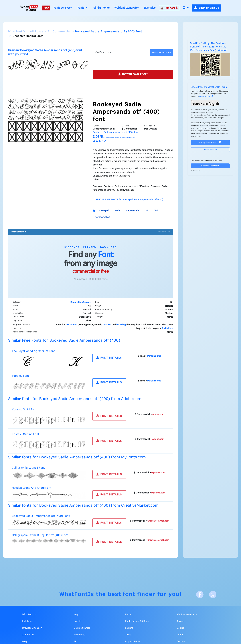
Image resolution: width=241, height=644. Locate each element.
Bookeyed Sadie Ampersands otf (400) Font (41, 516)
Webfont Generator (127, 8)
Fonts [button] (81, 8)
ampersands (133, 211)
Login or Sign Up (207, 8)
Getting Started (82, 628)
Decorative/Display (81, 302)
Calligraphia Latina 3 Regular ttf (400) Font (40, 535)
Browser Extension (32, 628)
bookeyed (104, 211)
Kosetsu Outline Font (26, 434)
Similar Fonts (101, 8)
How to (78, 621)
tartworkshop (103, 217)
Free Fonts (79, 635)
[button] (186, 8)
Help (76, 615)
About (180, 635)
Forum (129, 615)
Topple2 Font (20, 376)
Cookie (180, 628)
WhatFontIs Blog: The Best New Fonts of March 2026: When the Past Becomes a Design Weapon (209, 47)
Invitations (168, 328)
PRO (46, 8)
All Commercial (59, 32)
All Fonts (37, 32)
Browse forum (210, 150)
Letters (129, 628)
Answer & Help (206, 96)
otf (146, 211)
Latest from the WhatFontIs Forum (209, 87)
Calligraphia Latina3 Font (28, 468)
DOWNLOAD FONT (133, 74)
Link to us (27, 621)
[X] (213, 595)
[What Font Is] (29, 8)
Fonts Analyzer (63, 8)
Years (128, 635)
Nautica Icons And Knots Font (32, 488)
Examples (150, 8)
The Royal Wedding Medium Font (33, 351)
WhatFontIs (17, 32)
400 (156, 211)
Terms (180, 621)
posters (107, 325)
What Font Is (29, 615)
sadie (118, 211)
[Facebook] (200, 595)
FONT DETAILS (109, 358)
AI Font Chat (29, 635)
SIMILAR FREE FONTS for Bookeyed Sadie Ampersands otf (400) (129, 200)
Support (169, 8)
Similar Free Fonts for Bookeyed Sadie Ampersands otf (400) (64, 341)
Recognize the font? (210, 142)
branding (121, 325)
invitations (71, 325)
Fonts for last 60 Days (137, 621)
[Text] (121, 53)
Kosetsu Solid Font (24, 409)
